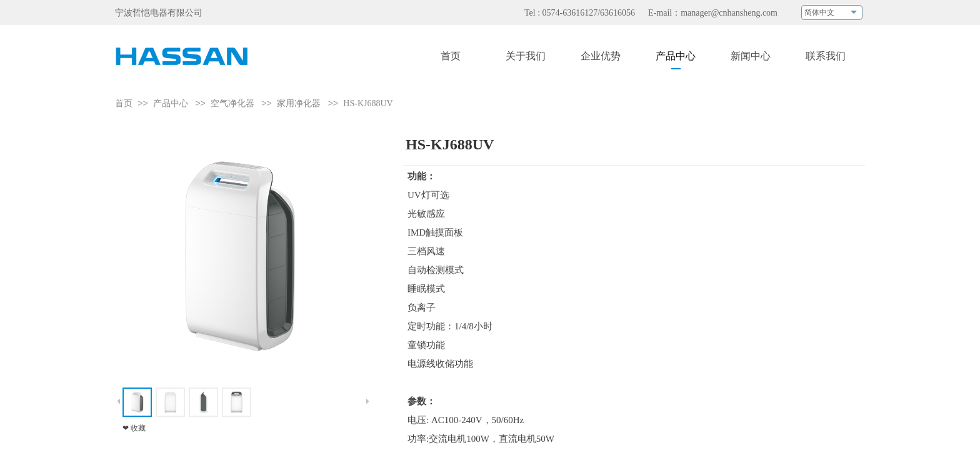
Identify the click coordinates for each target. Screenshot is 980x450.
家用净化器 (300, 103)
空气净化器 (232, 103)
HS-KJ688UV (368, 103)
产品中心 (171, 103)
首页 (124, 103)
